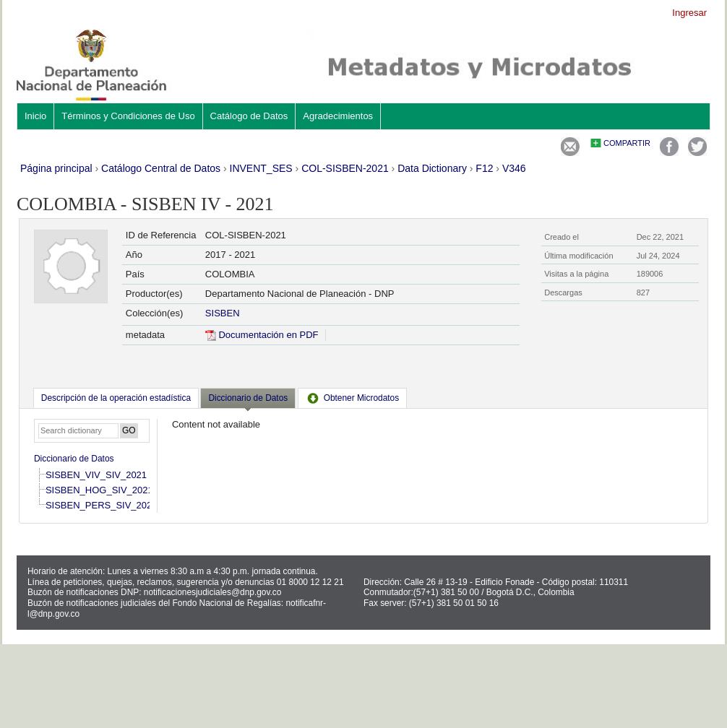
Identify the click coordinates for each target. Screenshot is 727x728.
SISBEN (223, 313)
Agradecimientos (338, 116)
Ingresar (689, 13)
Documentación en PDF (262, 335)
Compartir (627, 143)
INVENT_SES (261, 168)
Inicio (35, 116)
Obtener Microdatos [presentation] (353, 398)
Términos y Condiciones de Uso (128, 116)
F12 (484, 168)
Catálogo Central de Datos (161, 168)
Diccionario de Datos (74, 459)
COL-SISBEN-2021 (345, 168)
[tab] (116, 398)
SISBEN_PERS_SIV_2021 (102, 505)
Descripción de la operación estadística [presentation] (116, 398)
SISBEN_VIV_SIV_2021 (96, 475)
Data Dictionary (432, 168)
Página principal (56, 168)
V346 (514, 168)
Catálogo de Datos (249, 116)
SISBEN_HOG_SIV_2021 (99, 490)
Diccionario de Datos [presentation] (248, 398)
